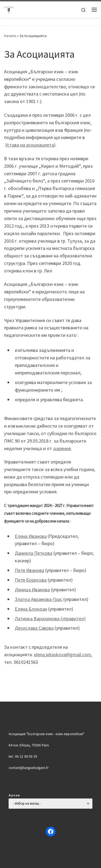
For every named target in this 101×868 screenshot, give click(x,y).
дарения (62, 448)
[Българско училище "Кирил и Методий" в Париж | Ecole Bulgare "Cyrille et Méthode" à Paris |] (9, 9)
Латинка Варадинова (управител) (50, 619)
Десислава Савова (34, 628)
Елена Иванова (31, 536)
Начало (10, 36)
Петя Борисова (31, 580)
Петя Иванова (29, 570)
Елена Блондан (31, 609)
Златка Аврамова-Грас (39, 599)
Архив (15, 795)
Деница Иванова (32, 590)
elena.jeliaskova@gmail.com (62, 654)
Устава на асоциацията (29, 145)
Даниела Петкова (34, 553)
